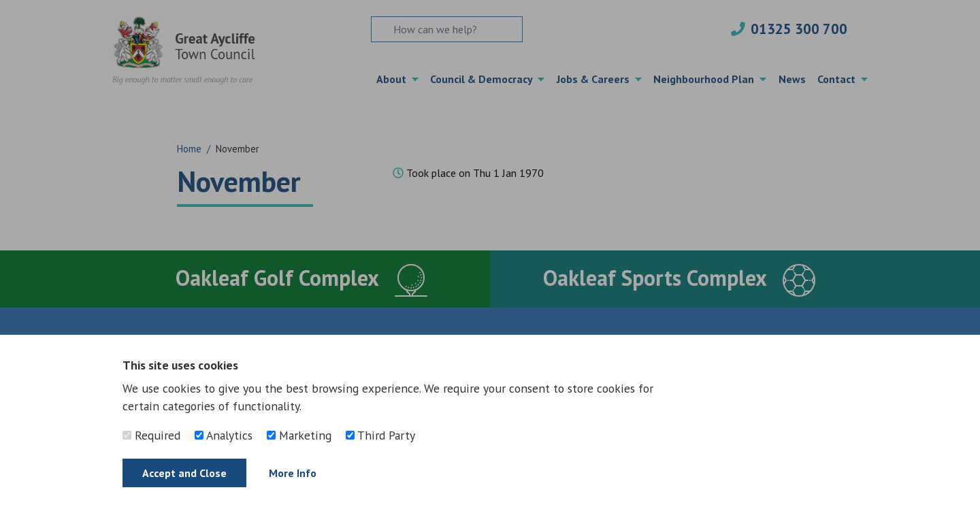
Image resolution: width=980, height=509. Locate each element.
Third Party (380, 435)
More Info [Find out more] (293, 473)
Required (151, 435)
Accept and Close (184, 473)
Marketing (299, 435)
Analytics (224, 435)
